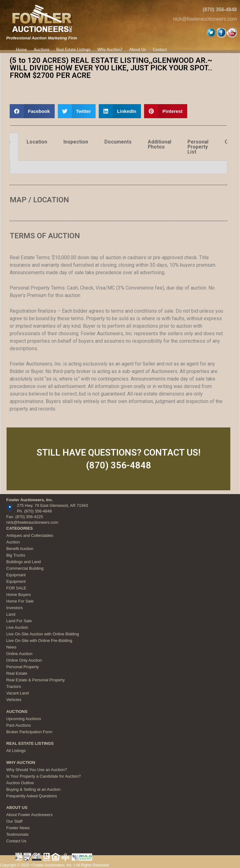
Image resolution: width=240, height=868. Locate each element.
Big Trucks (16, 555)
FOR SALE (16, 588)
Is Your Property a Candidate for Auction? (44, 776)
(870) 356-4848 (220, 10)
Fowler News (18, 828)
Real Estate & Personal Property (35, 680)
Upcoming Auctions (24, 719)
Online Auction (19, 654)
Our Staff (14, 821)
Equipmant (16, 575)
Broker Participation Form (29, 732)
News (11, 647)
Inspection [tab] (76, 142)
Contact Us (16, 841)
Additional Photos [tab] (160, 144)
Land (11, 614)
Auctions (42, 49)
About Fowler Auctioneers (29, 815)
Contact (160, 49)
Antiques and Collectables (30, 535)
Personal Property (22, 667)
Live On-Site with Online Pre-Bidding (39, 641)
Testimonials (17, 834)
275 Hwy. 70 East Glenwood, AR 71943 (52, 505)
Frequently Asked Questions (32, 796)
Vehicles (14, 700)
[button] (32, 111)
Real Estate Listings (73, 49)
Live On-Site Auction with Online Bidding (43, 634)
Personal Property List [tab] (198, 147)
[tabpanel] (118, 167)
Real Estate (17, 673)
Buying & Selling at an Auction (33, 789)
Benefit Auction (20, 549)
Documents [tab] (118, 142)
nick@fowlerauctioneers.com (205, 19)
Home (21, 49)
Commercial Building (25, 568)
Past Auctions (19, 725)
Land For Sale (19, 621)
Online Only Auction (24, 660)
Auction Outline (20, 783)
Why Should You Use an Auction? (37, 770)
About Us (137, 49)
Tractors (14, 686)
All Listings (16, 751)
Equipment (16, 581)
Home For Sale (20, 601)
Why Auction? (110, 49)
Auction (13, 542)
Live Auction (17, 627)
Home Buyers (19, 595)
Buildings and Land (24, 562)
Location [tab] (37, 142)
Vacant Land (17, 693)
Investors (15, 608)
